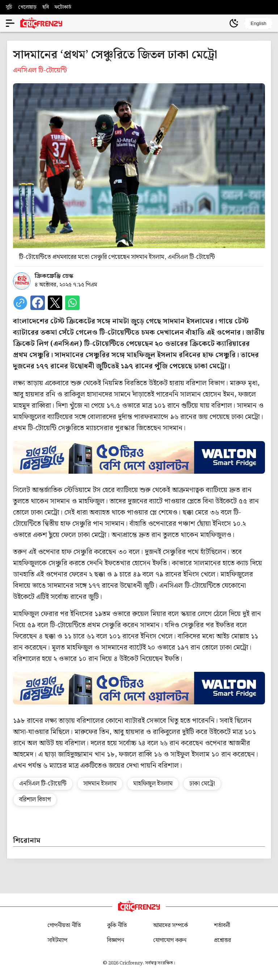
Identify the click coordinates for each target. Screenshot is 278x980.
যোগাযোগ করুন (170, 940)
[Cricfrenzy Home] (41, 23)
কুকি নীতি (117, 925)
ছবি (46, 7)
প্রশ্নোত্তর (222, 940)
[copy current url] (20, 303)
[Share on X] (55, 303)
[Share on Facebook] (38, 303)
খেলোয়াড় (27, 7)
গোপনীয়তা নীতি (64, 925)
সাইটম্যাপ (57, 940)
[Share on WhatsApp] (72, 303)
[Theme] (234, 23)
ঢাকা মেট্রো (202, 784)
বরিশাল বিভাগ (35, 800)
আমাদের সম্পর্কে (170, 925)
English (258, 23)
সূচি (9, 7)
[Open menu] (10, 23)
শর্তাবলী (222, 925)
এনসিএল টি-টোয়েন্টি (43, 784)
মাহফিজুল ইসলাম (153, 784)
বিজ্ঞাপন (116, 940)
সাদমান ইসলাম (100, 784)
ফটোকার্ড (63, 7)
